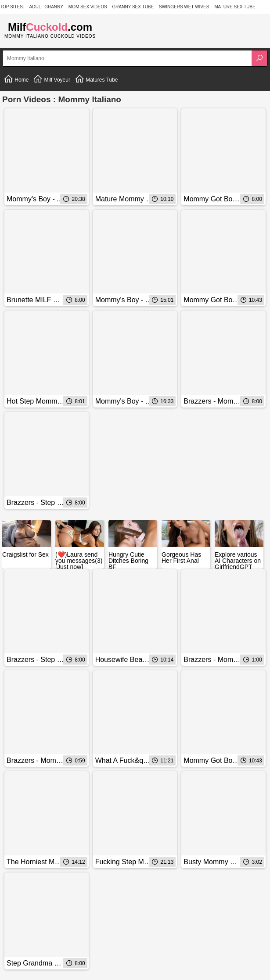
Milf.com (50, 27)
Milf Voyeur (52, 79)
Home (16, 79)
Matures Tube (96, 79)
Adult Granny (46, 7)
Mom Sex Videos (88, 7)
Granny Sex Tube (133, 7)
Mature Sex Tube (235, 7)
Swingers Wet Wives (184, 7)
